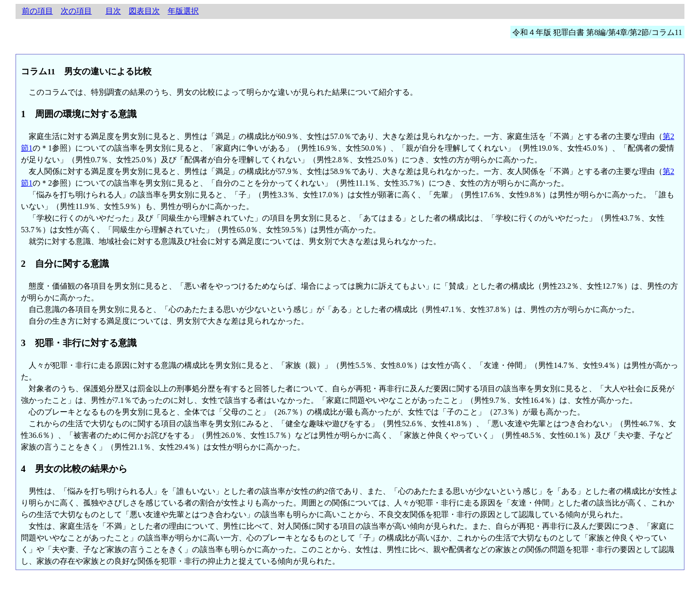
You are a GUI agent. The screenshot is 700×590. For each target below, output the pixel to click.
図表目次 (144, 11)
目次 (113, 11)
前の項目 (37, 11)
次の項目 (76, 11)
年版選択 (183, 11)
